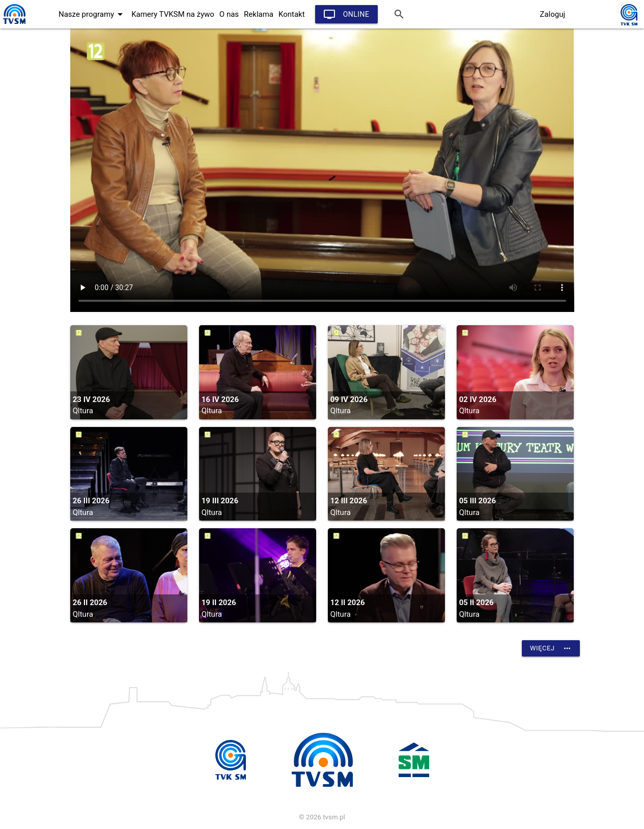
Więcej (551, 648)
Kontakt (292, 14)
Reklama (259, 14)
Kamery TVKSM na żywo (173, 14)
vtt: (322, 170)
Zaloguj (552, 14)
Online (346, 14)
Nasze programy (92, 14)
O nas (229, 14)
